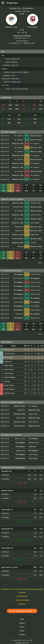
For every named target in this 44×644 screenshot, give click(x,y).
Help (22, 619)
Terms (22, 627)
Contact (22, 635)
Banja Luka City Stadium (20, 72)
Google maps (16, 82)
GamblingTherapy (22, 600)
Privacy (22, 623)
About (22, 631)
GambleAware (22, 596)
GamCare (22, 604)
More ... (41, 263)
